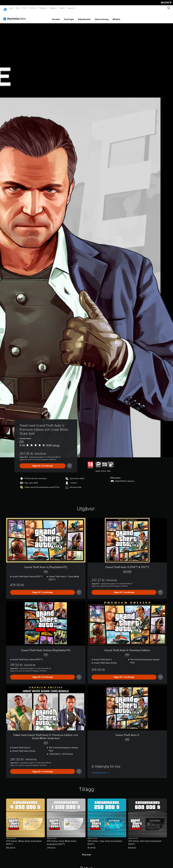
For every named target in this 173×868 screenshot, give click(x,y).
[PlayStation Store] (15, 16)
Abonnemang (102, 16)
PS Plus (32, 8)
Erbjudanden (84, 16)
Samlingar (69, 16)
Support (71, 8)
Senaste (56, 16)
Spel (11, 8)
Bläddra (116, 16)
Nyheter (53, 8)
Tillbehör (42, 8)
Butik (62, 8)
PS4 (24, 8)
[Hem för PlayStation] (5, 8)
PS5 (18, 8)
